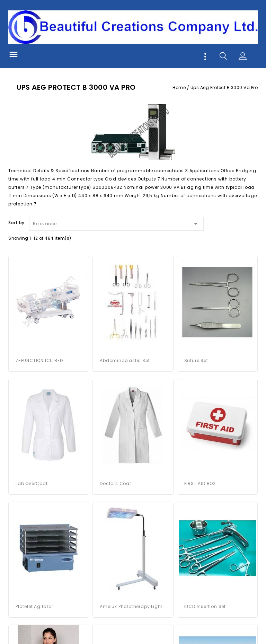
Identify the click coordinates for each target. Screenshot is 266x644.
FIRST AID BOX (200, 483)
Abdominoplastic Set (125, 360)
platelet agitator (34, 606)
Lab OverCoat (32, 483)
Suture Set (196, 360)
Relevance (116, 223)
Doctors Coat (116, 483)
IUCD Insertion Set (205, 606)
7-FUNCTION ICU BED (39, 360)
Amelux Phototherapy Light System (133, 606)
